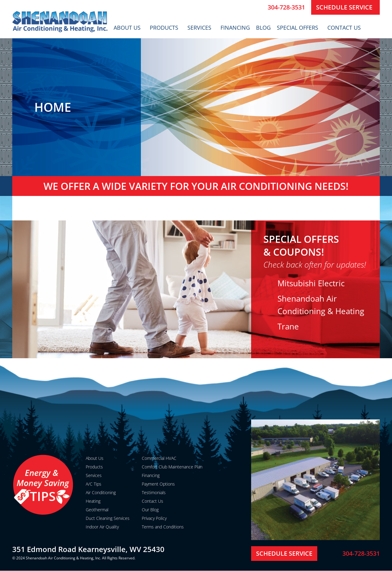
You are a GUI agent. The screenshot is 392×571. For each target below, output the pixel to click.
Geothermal (97, 510)
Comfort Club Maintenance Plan (172, 467)
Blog (263, 28)
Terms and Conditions (163, 527)
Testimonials (154, 492)
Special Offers (299, 28)
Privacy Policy (154, 518)
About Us (129, 28)
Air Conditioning (101, 492)
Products (166, 28)
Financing (235, 28)
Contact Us (346, 28)
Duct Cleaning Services (108, 518)
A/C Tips (94, 484)
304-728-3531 (286, 7)
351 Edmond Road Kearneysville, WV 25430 (88, 549)
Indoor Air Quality (102, 527)
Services (201, 28)
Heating (93, 501)
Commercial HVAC (159, 458)
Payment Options (158, 484)
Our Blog (150, 510)
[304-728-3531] (261, 7)
